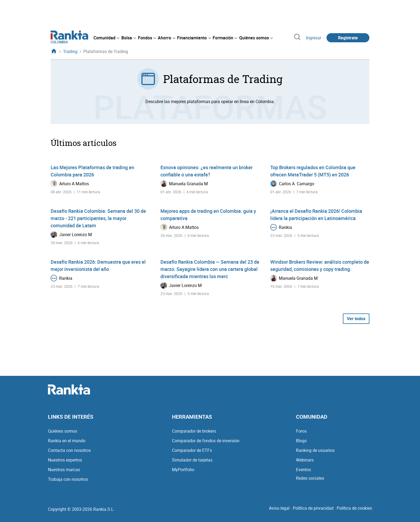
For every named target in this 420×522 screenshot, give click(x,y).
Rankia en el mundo (67, 441)
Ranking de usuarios (315, 450)
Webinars (305, 460)
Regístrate (348, 38)
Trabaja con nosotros (68, 479)
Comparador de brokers (194, 431)
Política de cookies (354, 508)
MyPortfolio (183, 470)
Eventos (303, 470)
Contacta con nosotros (69, 450)
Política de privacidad (313, 508)
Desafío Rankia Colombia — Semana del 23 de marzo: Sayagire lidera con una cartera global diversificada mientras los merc (210, 269)
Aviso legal (279, 508)
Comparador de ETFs (192, 450)
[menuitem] (106, 38)
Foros (301, 431)
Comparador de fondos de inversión (206, 441)
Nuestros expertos (65, 460)
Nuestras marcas (64, 470)
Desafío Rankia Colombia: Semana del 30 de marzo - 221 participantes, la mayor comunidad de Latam (98, 218)
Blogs (301, 441)
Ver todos (356, 319)
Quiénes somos (63, 431)
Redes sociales (310, 478)
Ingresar (314, 38)
